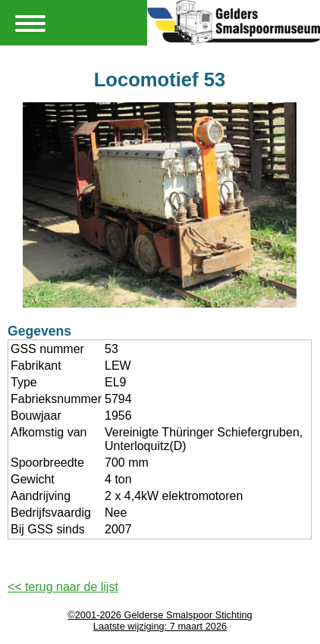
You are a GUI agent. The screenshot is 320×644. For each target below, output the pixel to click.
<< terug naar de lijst (63, 587)
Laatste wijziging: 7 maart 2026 (160, 626)
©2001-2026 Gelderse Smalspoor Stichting (160, 615)
